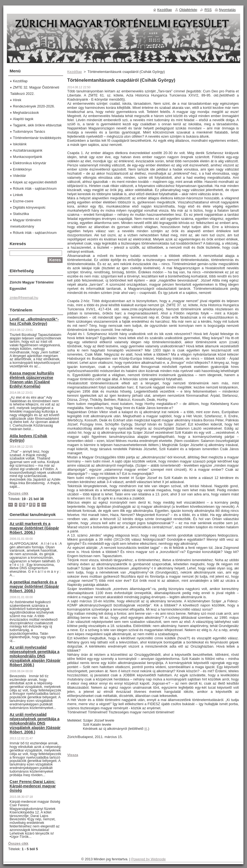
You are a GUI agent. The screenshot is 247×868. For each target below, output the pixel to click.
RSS (208, 10)
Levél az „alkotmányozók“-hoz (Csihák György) (34, 321)
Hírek (17, 100)
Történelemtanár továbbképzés (37, 138)
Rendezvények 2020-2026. (34, 106)
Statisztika (21, 214)
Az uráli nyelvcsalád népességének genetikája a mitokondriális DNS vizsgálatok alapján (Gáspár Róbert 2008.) (35, 656)
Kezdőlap (75, 72)
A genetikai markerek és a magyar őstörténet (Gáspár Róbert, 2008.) (34, 586)
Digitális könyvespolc (29, 207)
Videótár (19, 176)
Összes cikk (18, 493)
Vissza (73, 755)
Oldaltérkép (188, 10)
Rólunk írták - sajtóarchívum (35, 188)
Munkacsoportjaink (28, 157)
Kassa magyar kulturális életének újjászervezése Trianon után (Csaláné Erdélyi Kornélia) (32, 380)
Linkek (18, 195)
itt (146, 729)
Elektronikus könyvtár (30, 163)
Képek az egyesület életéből (35, 182)
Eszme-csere (23, 201)
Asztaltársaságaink (28, 150)
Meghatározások (26, 113)
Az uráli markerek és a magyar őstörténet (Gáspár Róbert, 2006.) (34, 528)
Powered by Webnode (148, 859)
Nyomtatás (227, 10)
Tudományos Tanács (29, 131)
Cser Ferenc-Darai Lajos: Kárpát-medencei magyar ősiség (33, 786)
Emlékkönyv (22, 169)
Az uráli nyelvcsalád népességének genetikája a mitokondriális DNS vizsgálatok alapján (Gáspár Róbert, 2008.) (35, 723)
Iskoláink (20, 144)
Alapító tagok (23, 119)
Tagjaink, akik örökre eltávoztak (37, 125)
